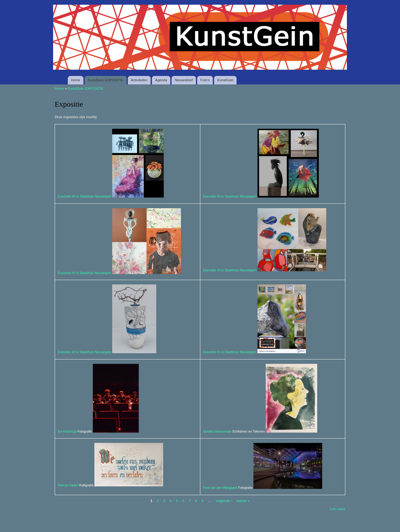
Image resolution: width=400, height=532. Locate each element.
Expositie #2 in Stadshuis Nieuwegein (85, 352)
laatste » (243, 501)
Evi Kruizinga (68, 432)
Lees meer (337, 509)
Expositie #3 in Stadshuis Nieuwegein (230, 270)
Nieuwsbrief (184, 80)
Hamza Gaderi (68, 485)
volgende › (224, 501)
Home (76, 80)
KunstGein (225, 80)
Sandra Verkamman (217, 432)
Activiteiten (139, 80)
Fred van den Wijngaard (220, 488)
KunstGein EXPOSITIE (106, 80)
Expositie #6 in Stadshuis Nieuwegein (85, 196)
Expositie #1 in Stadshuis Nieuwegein (230, 352)
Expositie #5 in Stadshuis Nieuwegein (230, 196)
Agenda (161, 80)
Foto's (205, 80)
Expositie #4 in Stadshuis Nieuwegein (85, 273)
